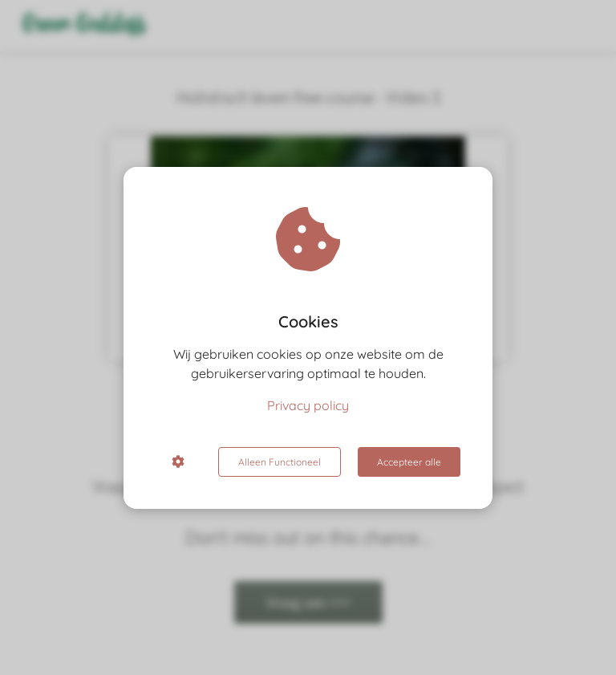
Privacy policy (308, 405)
